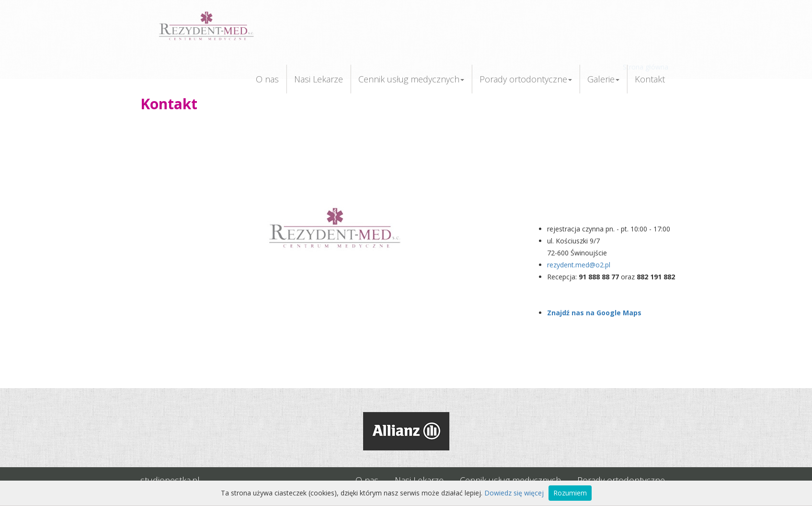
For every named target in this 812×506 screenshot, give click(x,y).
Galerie (603, 79)
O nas (267, 79)
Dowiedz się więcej (514, 493)
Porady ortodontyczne (526, 79)
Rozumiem (570, 493)
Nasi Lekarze (319, 79)
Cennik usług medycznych (411, 79)
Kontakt (650, 79)
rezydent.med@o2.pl (579, 265)
